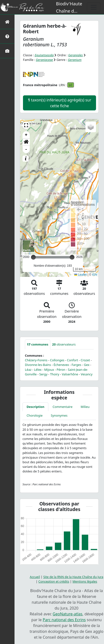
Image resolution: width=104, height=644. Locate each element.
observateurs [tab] (64, 344)
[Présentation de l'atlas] (7, 36)
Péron (61, 370)
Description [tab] (35, 407)
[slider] (72, 257)
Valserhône (70, 374)
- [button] (26, 149)
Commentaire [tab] (62, 407)
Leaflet (80, 275)
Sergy (43, 374)
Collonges (57, 360)
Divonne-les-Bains (38, 365)
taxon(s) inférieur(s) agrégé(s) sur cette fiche (59, 103)
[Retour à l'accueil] (7, 22)
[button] (26, 125)
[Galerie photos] (7, 51)
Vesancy (87, 374)
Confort (73, 360)
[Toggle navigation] (94, 7)
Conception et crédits (54, 581)
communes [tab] (38, 344)
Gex (87, 365)
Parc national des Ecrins (64, 620)
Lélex (38, 370)
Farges (76, 365)
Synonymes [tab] (59, 415)
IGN (95, 275)
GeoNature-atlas (68, 614)
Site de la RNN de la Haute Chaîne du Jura (73, 577)
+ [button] (26, 135)
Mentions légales (85, 581)
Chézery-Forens (36, 360)
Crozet (85, 360)
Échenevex (61, 365)
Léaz (28, 370)
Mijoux (49, 370)
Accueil (35, 577)
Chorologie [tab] (35, 415)
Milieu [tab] (85, 407)
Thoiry (55, 374)
